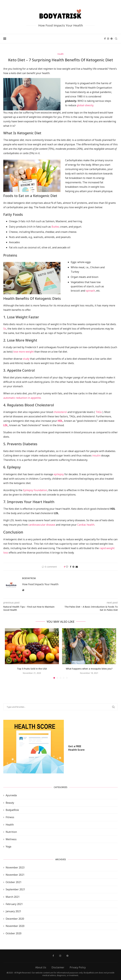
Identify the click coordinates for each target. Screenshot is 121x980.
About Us (41, 967)
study (26, 359)
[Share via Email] (77, 567)
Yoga (8, 847)
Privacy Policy (78, 967)
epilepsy (59, 474)
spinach (90, 291)
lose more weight (23, 352)
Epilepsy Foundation (35, 490)
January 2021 (13, 911)
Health (10, 825)
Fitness (10, 817)
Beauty (10, 803)
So (5, 329)
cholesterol (60, 412)
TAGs (99, 412)
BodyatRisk (12, 810)
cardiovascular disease (42, 525)
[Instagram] (108, 39)
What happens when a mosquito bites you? (89, 669)
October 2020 (14, 933)
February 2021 (14, 904)
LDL (6, 425)
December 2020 (15, 919)
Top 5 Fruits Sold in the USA (32, 669)
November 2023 (15, 867)
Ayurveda (11, 795)
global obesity (85, 105)
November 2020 (15, 926)
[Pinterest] (112, 39)
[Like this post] (67, 567)
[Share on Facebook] (71, 567)
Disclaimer (58, 967)
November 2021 (15, 875)
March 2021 (13, 897)
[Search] (116, 39)
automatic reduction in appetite (22, 398)
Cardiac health (86, 525)
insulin (96, 455)
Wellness (11, 839)
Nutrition (11, 832)
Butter (55, 227)
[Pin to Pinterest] (73, 567)
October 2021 (14, 882)
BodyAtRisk (29, 578)
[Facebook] (105, 39)
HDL (60, 421)
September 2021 (15, 889)
